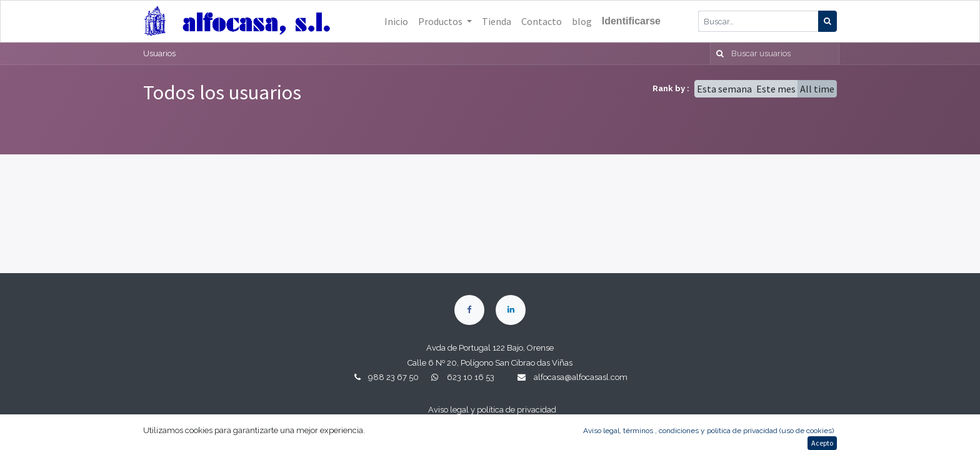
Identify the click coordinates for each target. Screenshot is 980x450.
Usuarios (159, 53)
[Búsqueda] (827, 21)
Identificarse (631, 21)
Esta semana (724, 89)
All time (817, 89)
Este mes (776, 89)
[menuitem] (396, 21)
